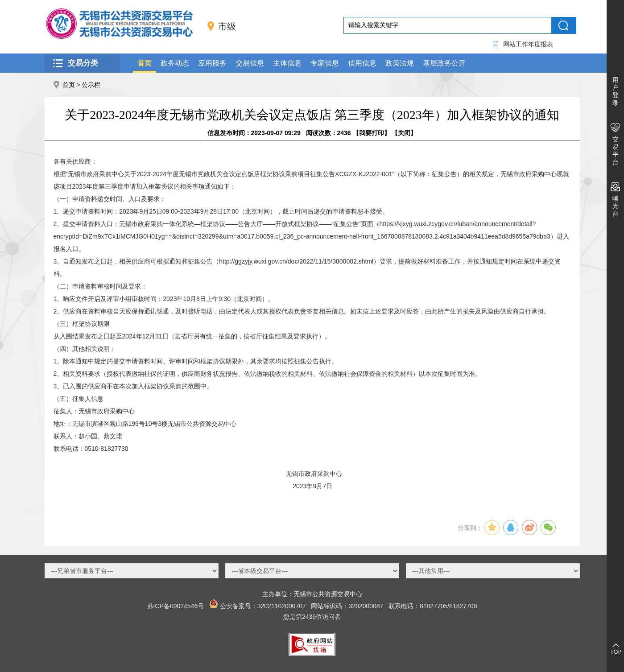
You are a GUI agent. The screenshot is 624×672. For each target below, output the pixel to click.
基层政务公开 (444, 63)
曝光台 (616, 206)
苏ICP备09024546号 (176, 606)
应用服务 (212, 63)
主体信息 (287, 63)
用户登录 (616, 91)
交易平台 (616, 151)
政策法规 (400, 63)
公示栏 (91, 85)
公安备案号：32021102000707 (263, 606)
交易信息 (250, 63)
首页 (145, 63)
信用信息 (362, 63)
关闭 (404, 133)
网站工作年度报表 (528, 44)
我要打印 (372, 133)
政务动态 (175, 63)
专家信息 (325, 63)
